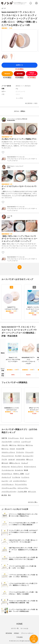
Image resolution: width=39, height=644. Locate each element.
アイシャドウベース (8, 456)
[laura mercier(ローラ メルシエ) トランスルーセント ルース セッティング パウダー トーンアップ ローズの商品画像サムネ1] (5, 57)
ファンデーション (13, 438)
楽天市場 (20, 74)
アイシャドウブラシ (21, 484)
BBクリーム (13, 445)
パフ (11, 481)
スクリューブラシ (23, 488)
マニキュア (25, 463)
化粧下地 (4, 438)
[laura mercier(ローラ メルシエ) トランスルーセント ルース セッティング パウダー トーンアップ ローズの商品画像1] (20, 41)
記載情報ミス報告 (31, 103)
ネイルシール (6, 467)
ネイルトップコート (17, 467)
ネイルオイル (19, 470)
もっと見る (19, 98)
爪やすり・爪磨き (19, 474)
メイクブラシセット (8, 484)
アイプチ (4, 459)
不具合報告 (20, 637)
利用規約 (16, 633)
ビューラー (5, 481)
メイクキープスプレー (20, 481)
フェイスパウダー (7, 442)
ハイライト (17, 442)
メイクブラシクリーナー (9, 492)
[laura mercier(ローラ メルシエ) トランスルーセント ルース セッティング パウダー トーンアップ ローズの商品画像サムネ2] (12, 57)
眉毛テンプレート (15, 463)
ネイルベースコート (30, 467)
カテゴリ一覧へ (33, 502)
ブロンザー (5, 445)
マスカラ (12, 449)
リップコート (25, 477)
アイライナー (20, 452)
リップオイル (16, 477)
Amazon (7, 74)
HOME (19, 624)
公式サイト (20, 65)
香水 (9, 495)
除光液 (26, 470)
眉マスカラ (5, 463)
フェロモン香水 (22, 492)
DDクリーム (29, 445)
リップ (27, 474)
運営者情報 (9, 633)
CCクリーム (21, 445)
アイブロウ (18, 456)
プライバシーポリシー (27, 633)
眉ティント (30, 459)
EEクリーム (5, 449)
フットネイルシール (8, 470)
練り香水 (4, 495)
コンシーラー (29, 438)
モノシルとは (24, 628)
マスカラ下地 (20, 449)
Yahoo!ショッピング (32, 74)
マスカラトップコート (8, 452)
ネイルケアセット (7, 474)
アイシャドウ (29, 452)
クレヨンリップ (6, 477)
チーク (22, 438)
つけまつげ (11, 459)
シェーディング (26, 442)
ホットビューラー (28, 456)
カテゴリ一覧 (15, 628)
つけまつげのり (21, 459)
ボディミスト (32, 492)
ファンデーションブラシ (9, 488)
